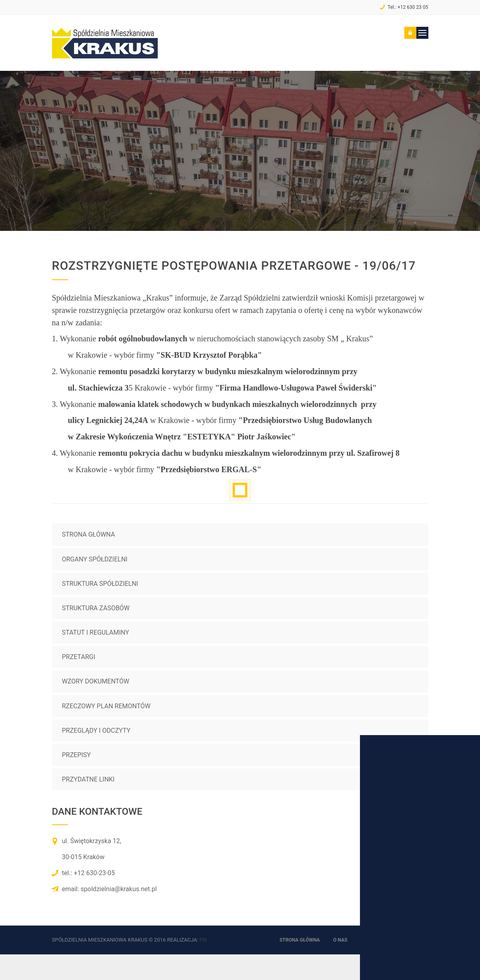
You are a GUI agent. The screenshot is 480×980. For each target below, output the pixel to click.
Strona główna (89, 534)
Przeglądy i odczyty (96, 730)
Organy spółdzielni (95, 559)
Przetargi (79, 657)
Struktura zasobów (96, 608)
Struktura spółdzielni (100, 584)
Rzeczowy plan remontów (106, 706)
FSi (203, 940)
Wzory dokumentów (96, 681)
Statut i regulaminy (96, 632)
